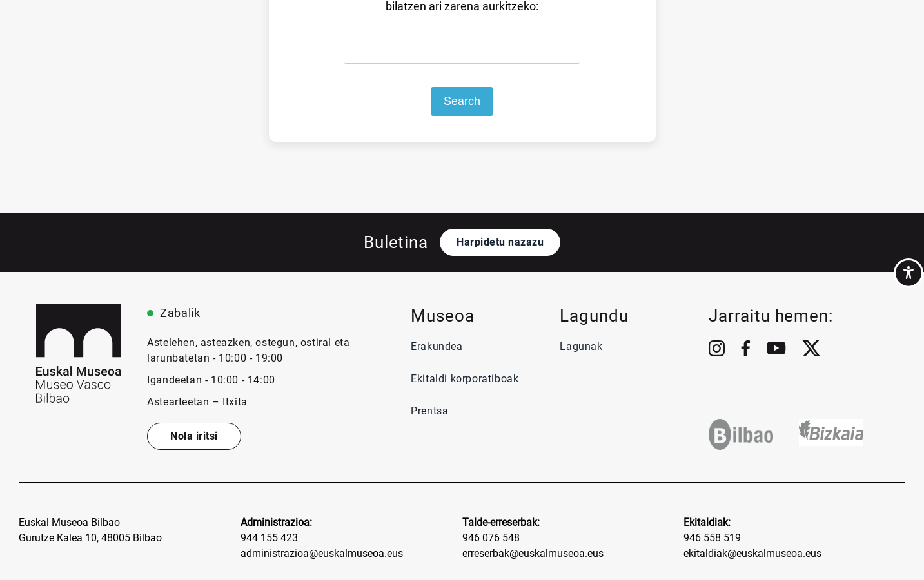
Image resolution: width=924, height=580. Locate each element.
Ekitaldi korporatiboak (465, 379)
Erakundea (437, 346)
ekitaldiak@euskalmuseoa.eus (752, 553)
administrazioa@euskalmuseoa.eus (322, 553)
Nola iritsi (194, 436)
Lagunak (581, 346)
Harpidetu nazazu (500, 242)
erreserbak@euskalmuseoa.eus (533, 553)
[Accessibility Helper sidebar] (909, 273)
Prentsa (431, 411)
